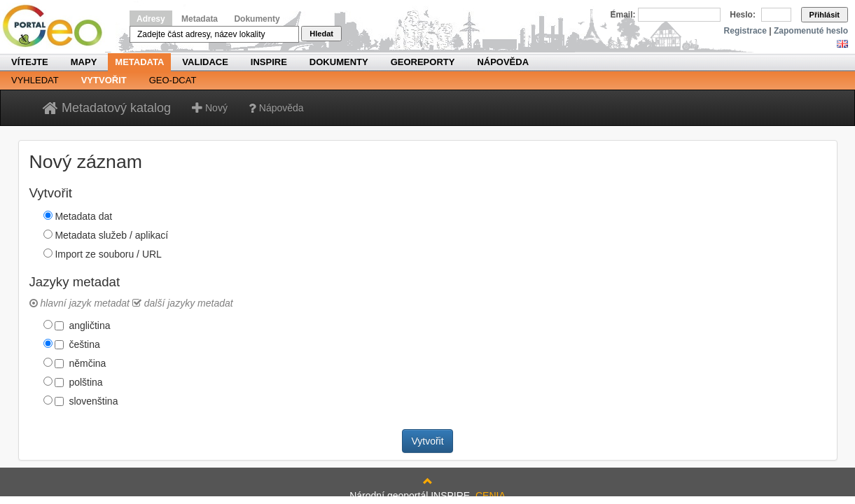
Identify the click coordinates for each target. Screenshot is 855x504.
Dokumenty (257, 19)
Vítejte (30, 62)
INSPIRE (269, 62)
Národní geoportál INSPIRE (58, 26)
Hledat (321, 34)
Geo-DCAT (173, 80)
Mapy (84, 62)
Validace (205, 62)
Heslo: (743, 15)
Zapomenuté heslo (811, 31)
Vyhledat (35, 80)
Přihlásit (825, 15)
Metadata (200, 19)
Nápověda (503, 62)
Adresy (151, 19)
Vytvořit (104, 80)
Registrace (745, 31)
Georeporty (423, 62)
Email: (623, 15)
